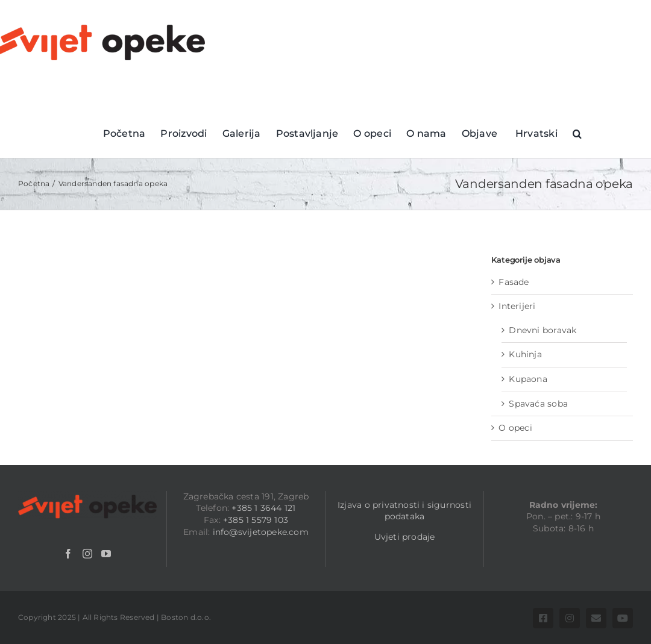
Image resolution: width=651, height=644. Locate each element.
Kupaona (528, 379)
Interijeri (517, 306)
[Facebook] (68, 554)
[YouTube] (106, 554)
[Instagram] (87, 554)
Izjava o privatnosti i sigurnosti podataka (404, 511)
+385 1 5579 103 (256, 520)
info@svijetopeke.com (261, 532)
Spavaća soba (538, 404)
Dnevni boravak (542, 330)
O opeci (515, 428)
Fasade (514, 282)
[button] (577, 133)
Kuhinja (525, 354)
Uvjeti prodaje (405, 537)
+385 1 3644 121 (263, 508)
